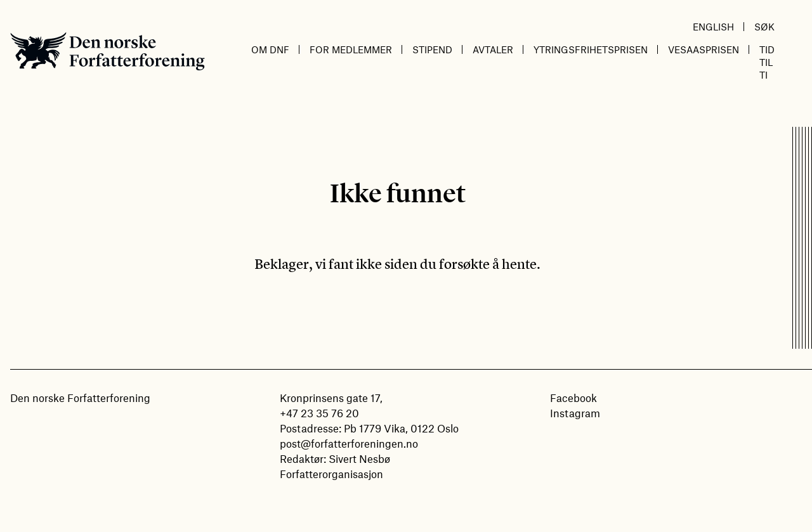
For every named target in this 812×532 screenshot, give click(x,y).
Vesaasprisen (704, 49)
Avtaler (493, 49)
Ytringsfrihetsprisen (591, 49)
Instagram (575, 413)
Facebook (573, 398)
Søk (764, 27)
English (713, 27)
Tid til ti (767, 62)
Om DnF (270, 49)
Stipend (432, 49)
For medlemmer (351, 49)
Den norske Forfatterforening (108, 51)
